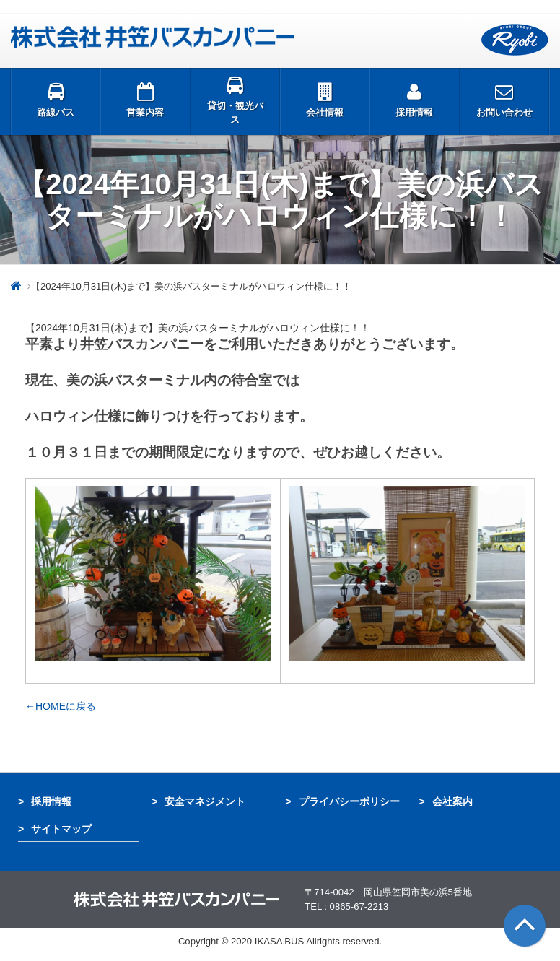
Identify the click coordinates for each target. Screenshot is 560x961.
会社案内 (452, 801)
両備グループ (515, 40)
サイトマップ (61, 829)
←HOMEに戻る (61, 706)
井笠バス (153, 37)
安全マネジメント (205, 801)
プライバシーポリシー (349, 801)
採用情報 (51, 801)
